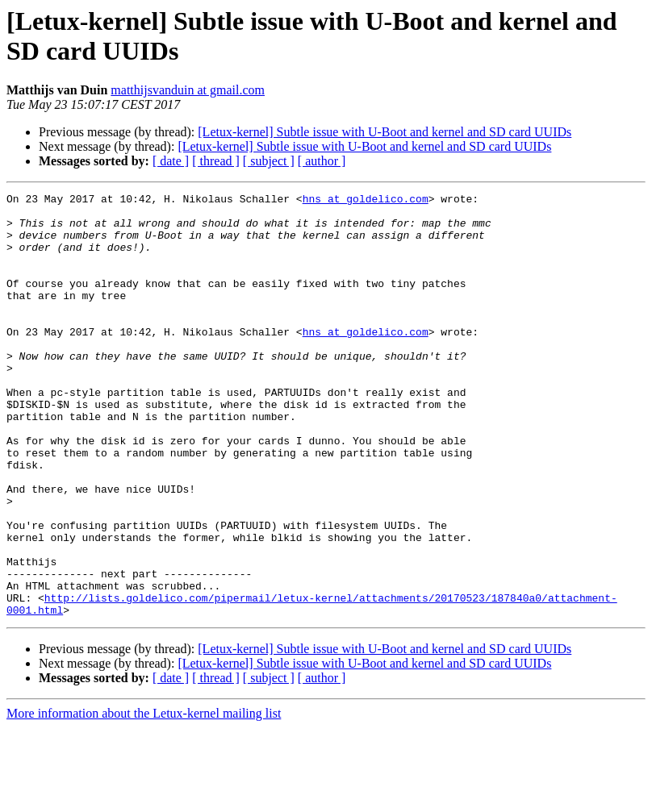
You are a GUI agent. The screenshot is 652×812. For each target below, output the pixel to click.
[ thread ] (216, 161)
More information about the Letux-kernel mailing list (144, 798)
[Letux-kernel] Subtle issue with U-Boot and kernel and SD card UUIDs (385, 132)
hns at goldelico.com (366, 201)
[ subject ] (269, 161)
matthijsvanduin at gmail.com (188, 90)
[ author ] (322, 161)
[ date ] (171, 161)
